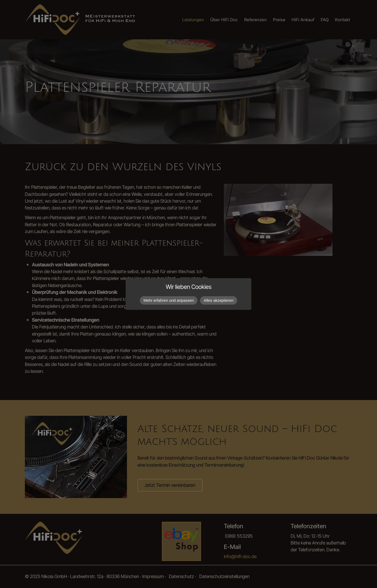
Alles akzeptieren (219, 300)
